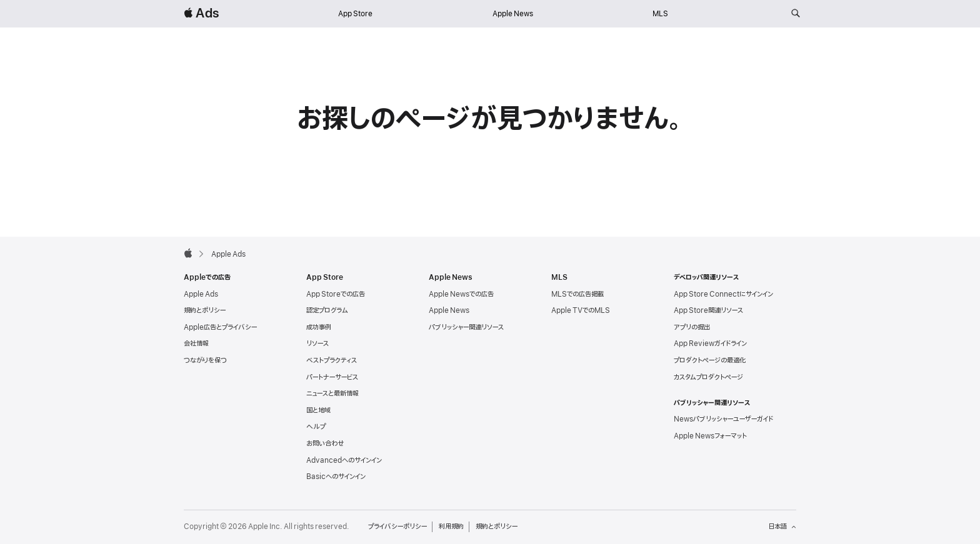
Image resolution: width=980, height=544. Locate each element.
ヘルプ (316, 427)
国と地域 (318, 410)
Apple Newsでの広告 (461, 294)
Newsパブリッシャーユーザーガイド (723, 419)
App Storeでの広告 (336, 294)
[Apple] (188, 253)
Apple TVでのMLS (581, 310)
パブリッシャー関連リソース (466, 327)
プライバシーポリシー (397, 527)
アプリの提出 (692, 327)
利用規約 (451, 527)
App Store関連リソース (708, 310)
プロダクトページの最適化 (710, 360)
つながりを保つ (205, 360)
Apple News (513, 14)
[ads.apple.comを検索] (796, 14)
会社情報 (196, 344)
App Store (355, 14)
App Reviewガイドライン (710, 344)
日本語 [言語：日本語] (782, 527)
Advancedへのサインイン (344, 460)
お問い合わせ (325, 443)
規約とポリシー (205, 310)
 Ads (201, 13)
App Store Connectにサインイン (723, 294)
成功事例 (319, 327)
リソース (317, 344)
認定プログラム (327, 310)
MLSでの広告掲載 (577, 294)
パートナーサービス (332, 377)
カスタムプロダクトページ (708, 377)
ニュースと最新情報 (332, 393)
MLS (660, 14)
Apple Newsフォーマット (710, 436)
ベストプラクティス (332, 360)
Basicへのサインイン (336, 477)
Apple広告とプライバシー (220, 327)
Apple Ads (201, 294)
